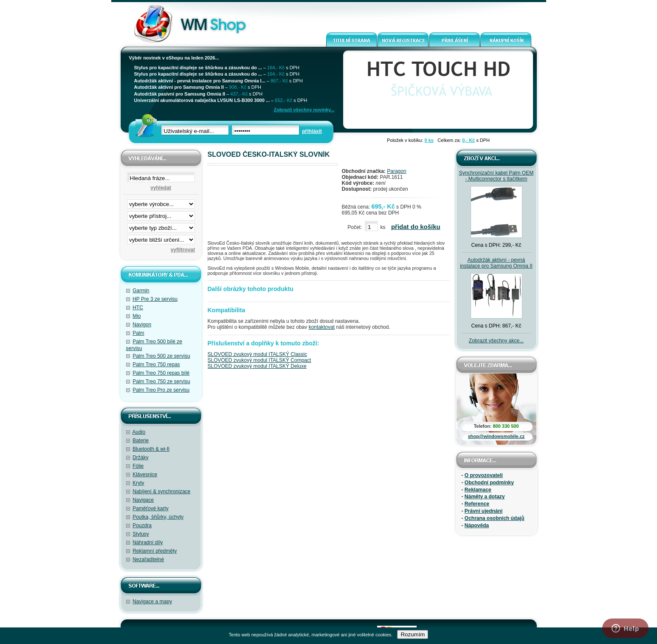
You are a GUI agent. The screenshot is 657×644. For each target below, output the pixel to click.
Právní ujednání (484, 511)
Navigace (143, 500)
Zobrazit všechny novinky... (304, 110)
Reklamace (478, 490)
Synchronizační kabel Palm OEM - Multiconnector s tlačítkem (496, 176)
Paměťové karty (151, 508)
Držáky (140, 458)
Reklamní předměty (155, 551)
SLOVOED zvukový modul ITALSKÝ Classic (258, 354)
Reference (477, 504)
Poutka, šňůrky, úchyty (158, 517)
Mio (137, 316)
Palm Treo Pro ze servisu (161, 390)
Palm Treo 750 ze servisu (161, 381)
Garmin (141, 291)
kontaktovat (322, 327)
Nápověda (477, 525)
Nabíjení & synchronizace (161, 491)
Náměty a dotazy (485, 497)
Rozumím (413, 634)
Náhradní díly (148, 542)
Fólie (138, 466)
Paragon (396, 171)
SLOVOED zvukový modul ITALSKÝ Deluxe (257, 366)
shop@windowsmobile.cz (496, 436)
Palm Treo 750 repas (156, 364)
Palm (138, 333)
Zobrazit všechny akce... (496, 341)
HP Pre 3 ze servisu (155, 299)
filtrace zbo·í (161, 226)
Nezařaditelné (148, 559)
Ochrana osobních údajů (495, 518)
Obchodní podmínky (489, 483)
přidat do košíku (416, 227)
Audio (139, 432)
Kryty (138, 483)
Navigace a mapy (152, 602)
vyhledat (161, 188)
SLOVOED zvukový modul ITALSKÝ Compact (259, 360)
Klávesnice (145, 475)
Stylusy (141, 534)
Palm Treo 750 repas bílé (161, 373)
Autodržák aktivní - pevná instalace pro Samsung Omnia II (496, 263)
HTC (138, 308)
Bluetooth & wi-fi (151, 449)
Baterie (141, 441)
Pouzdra (142, 525)
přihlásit (312, 131)
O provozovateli (484, 475)
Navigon (142, 325)
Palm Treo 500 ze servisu (161, 356)
